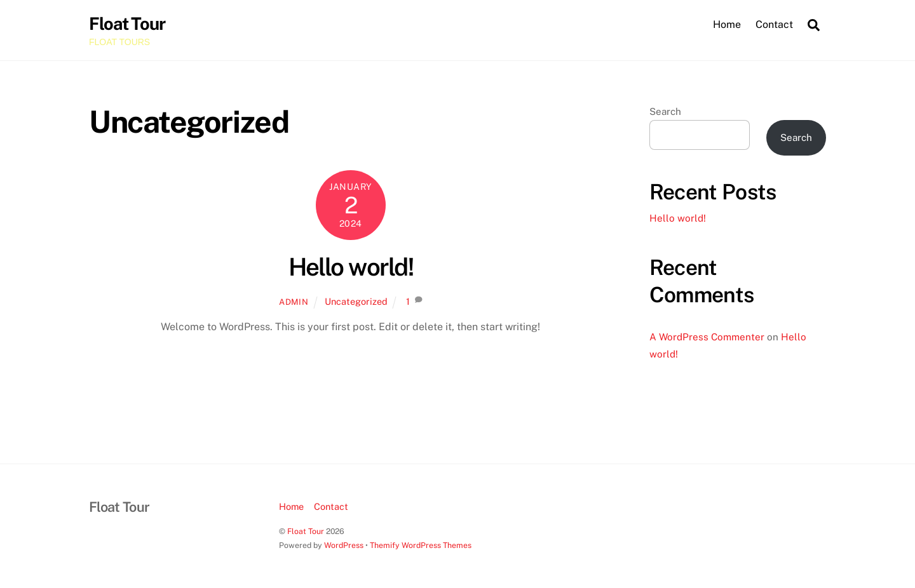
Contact (774, 24)
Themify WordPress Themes (421, 545)
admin (294, 302)
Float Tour (306, 531)
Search (665, 111)
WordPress (344, 545)
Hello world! (351, 267)
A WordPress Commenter (707, 337)
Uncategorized (356, 301)
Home (727, 24)
